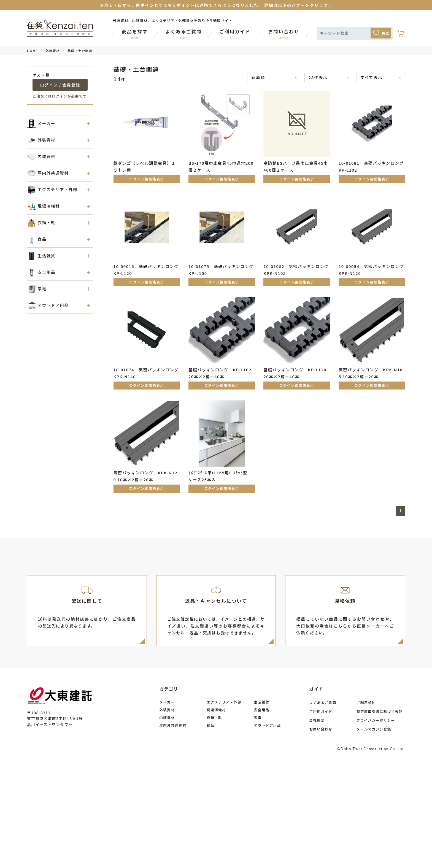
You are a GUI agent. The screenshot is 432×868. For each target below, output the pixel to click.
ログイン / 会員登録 (60, 85)
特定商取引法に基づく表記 (380, 711)
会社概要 (317, 720)
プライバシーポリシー (376, 720)
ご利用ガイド (321, 711)
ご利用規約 (366, 703)
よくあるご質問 (323, 703)
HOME (32, 51)
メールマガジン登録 (374, 729)
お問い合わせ (321, 729)
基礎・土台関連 (80, 51)
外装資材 (53, 51)
